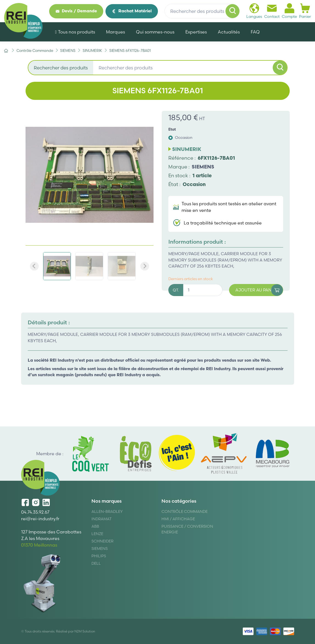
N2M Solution (85, 631)
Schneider (102, 541)
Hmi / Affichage (178, 519)
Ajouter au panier (259, 290)
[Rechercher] (233, 11)
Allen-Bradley (107, 511)
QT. (176, 290)
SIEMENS (203, 167)
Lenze (97, 534)
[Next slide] (145, 266)
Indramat (101, 519)
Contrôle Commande (185, 511)
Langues (254, 11)
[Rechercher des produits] (202, 11)
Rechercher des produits (61, 68)
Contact (272, 11)
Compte (289, 11)
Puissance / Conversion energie (187, 529)
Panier (305, 11)
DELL (96, 563)
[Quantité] (203, 290)
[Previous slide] (34, 266)
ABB (95, 526)
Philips (99, 556)
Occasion (184, 137)
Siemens (100, 549)
